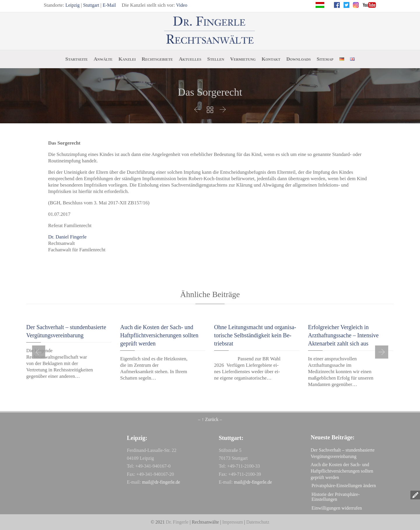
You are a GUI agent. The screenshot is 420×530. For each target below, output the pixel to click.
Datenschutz (258, 522)
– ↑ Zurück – (210, 419)
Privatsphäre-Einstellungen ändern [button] (344, 486)
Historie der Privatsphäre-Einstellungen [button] (336, 497)
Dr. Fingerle (177, 522)
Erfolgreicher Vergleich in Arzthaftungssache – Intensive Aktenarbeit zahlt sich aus (343, 335)
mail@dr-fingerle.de (161, 482)
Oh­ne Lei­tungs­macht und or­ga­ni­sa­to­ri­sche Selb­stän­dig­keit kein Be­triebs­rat (255, 335)
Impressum (233, 522)
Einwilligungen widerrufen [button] (337, 508)
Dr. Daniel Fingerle (67, 237)
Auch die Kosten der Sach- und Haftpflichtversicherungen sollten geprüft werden (159, 335)
